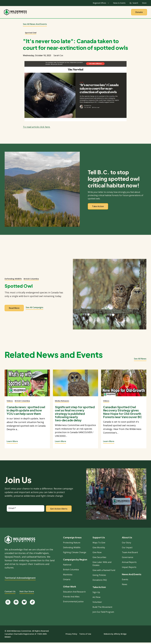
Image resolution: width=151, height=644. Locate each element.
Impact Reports (129, 568)
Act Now (96, 598)
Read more (14, 309)
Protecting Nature (72, 544)
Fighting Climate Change (75, 554)
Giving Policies (99, 576)
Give (100, 13)
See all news (140, 360)
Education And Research (74, 593)
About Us (54, 13)
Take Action (86, 13)
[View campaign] (110, 296)
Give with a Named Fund (104, 571)
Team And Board (130, 554)
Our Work (69, 13)
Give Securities (99, 559)
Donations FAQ (100, 581)
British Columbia (31, 280)
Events (125, 581)
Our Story (126, 544)
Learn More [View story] (12, 443)
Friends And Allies (71, 598)
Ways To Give (99, 544)
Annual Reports (129, 564)
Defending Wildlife (13, 280)
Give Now (97, 554)
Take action (98, 208)
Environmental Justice (73, 603)
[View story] (27, 386)
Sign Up (96, 594)
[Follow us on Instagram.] (8, 603)
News (125, 586)
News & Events (119, 3)
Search (135, 3)
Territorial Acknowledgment (20, 579)
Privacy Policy (71, 635)
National (67, 566)
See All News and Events (35, 25)
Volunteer (97, 603)
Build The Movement (102, 608)
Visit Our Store (27, 593)
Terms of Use (85, 635)
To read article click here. (37, 128)
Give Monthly (99, 549)
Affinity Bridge (120, 635)
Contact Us (10, 593)
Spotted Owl (31, 34)
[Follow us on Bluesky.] (24, 603)
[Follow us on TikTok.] (32, 603)
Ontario (67, 581)
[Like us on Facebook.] (16, 603)
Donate (139, 13)
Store (144, 3)
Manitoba (68, 576)
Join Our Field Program (103, 613)
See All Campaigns (36, 309)
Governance (128, 559)
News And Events (132, 576)
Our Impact (127, 549)
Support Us (99, 539)
